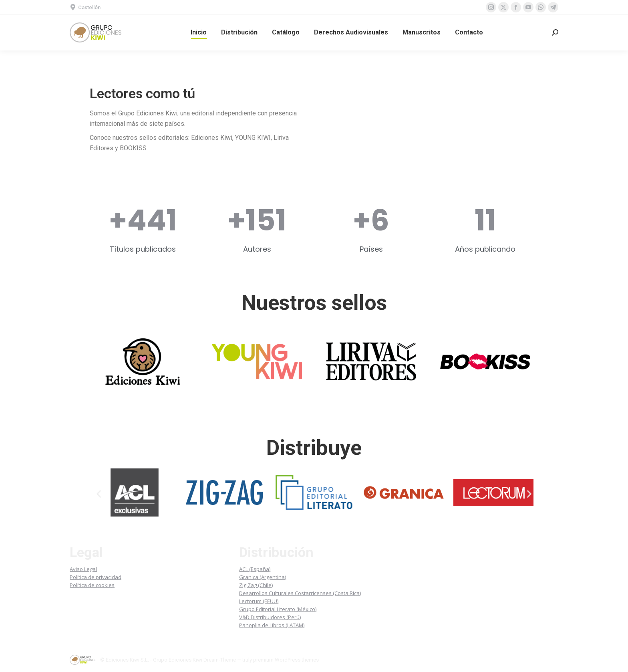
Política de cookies (92, 585)
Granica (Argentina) (263, 577)
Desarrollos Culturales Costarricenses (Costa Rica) (300, 593)
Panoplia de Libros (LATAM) (272, 625)
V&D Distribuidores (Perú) (270, 617)
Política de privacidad (96, 577)
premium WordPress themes (286, 660)
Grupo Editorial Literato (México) (278, 609)
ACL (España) (255, 569)
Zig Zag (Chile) (256, 585)
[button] (99, 494)
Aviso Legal (83, 569)
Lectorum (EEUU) (259, 601)
